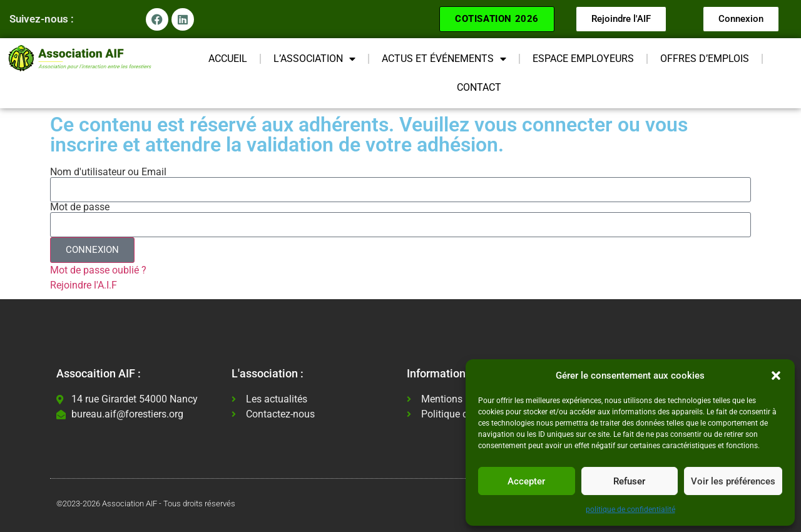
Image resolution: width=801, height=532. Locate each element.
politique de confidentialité (630, 509)
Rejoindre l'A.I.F (84, 285)
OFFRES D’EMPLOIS (705, 59)
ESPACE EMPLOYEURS (583, 59)
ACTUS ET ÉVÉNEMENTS (444, 59)
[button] (776, 376)
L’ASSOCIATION (314, 59)
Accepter (526, 481)
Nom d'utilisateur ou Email (108, 172)
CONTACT (479, 87)
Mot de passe (80, 207)
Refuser (629, 481)
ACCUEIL (228, 59)
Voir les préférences (733, 481)
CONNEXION (92, 250)
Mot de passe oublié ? (98, 270)
